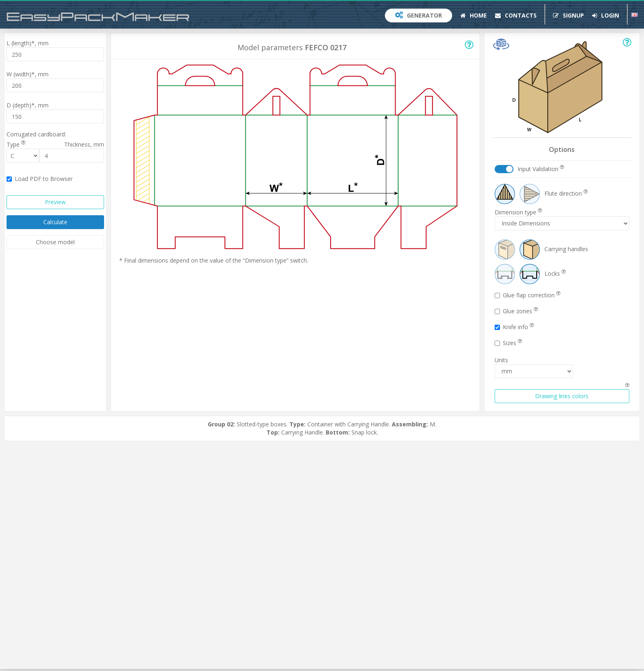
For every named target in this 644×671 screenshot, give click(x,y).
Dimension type (518, 212)
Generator (419, 15)
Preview (55, 202)
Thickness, (84, 144)
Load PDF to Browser (40, 179)
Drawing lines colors (562, 396)
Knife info (514, 327)
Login (606, 15)
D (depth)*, (28, 105)
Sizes (508, 343)
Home (474, 15)
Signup (568, 15)
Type (16, 144)
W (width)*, (28, 74)
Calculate (55, 222)
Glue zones (516, 311)
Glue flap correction (527, 295)
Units (501, 360)
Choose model (55, 242)
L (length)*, (28, 43)
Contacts (516, 15)
